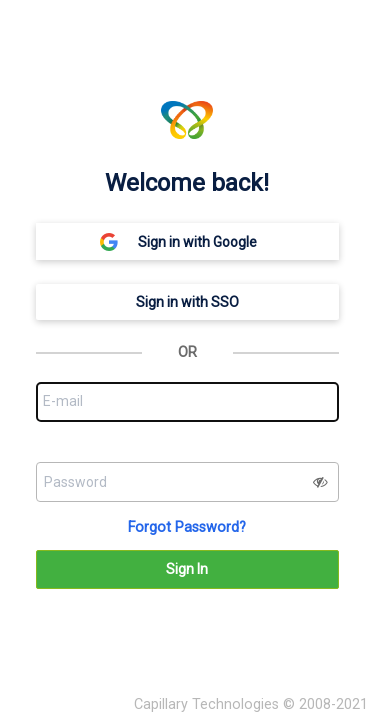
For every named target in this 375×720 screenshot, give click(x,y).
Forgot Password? (187, 527)
